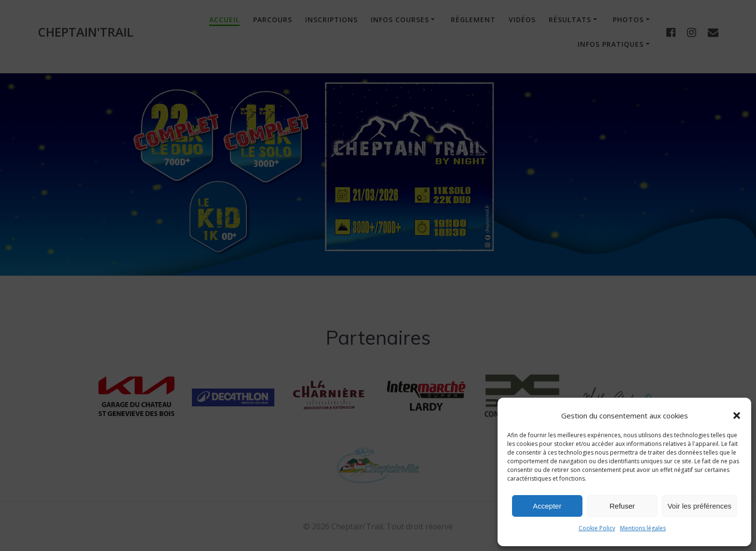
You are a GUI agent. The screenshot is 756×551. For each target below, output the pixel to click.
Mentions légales (643, 528)
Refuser (622, 506)
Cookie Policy (597, 528)
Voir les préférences (699, 506)
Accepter (547, 506)
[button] (737, 416)
